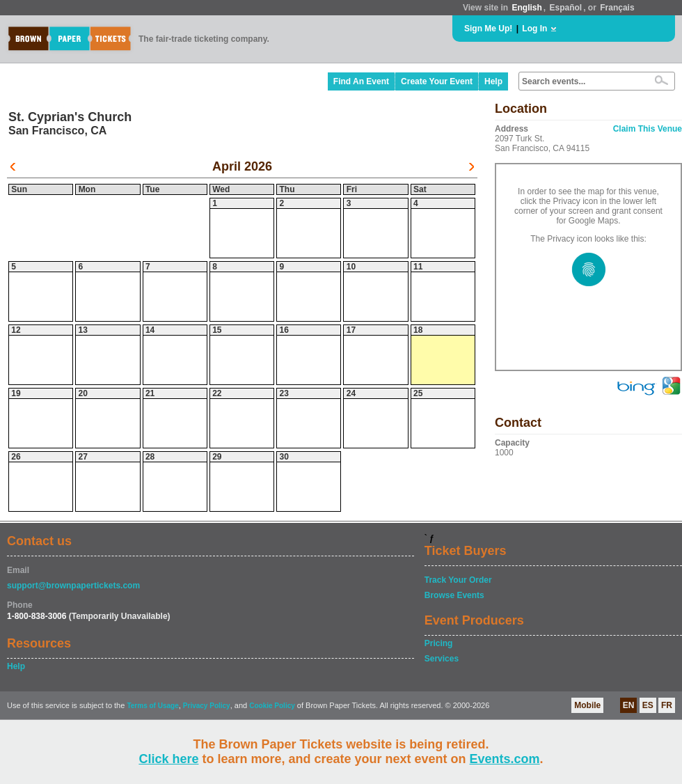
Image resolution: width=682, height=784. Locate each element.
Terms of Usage (152, 706)
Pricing (439, 643)
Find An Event (361, 81)
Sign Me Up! (488, 29)
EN (629, 705)
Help (493, 81)
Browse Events (454, 595)
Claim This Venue (648, 129)
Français (617, 8)
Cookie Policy (272, 706)
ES (648, 705)
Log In (534, 29)
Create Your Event (437, 81)
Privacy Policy (207, 706)
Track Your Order (458, 580)
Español (566, 8)
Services (442, 659)
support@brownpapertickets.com (73, 586)
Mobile (587, 705)
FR (667, 705)
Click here (168, 759)
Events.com (505, 759)
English (526, 8)
